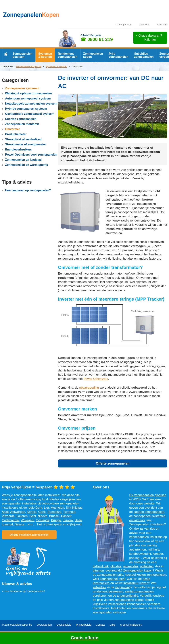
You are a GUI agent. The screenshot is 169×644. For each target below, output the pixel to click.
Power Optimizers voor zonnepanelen (31, 155)
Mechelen (57, 508)
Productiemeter (16, 134)
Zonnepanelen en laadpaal (23, 160)
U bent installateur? (131, 625)
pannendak (131, 566)
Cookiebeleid (64, 625)
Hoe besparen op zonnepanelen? (28, 190)
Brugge (56, 520)
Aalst (5, 512)
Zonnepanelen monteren (22, 124)
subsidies (99, 587)
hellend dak (101, 566)
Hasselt (66, 516)
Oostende (43, 520)
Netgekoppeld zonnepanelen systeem (31, 104)
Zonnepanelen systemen (22, 88)
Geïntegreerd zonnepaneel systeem (30, 114)
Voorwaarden (44, 625)
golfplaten (147, 566)
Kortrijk (32, 512)
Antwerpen (18, 512)
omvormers (137, 520)
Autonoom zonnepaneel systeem (28, 98)
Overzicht (162, 25)
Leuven (68, 520)
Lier (46, 508)
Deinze (19, 524)
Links (113, 625)
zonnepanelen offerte (129, 600)
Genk (42, 512)
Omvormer (13, 129)
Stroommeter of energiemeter (26, 144)
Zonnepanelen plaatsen (22, 55)
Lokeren (22, 516)
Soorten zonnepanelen (21, 119)
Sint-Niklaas (74, 508)
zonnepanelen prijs (110, 575)
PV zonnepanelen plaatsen (148, 495)
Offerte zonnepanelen (113, 463)
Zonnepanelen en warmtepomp (27, 165)
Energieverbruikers (18, 149)
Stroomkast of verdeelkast (23, 139)
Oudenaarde (10, 520)
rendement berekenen (108, 591)
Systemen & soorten (45, 55)
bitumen (98, 570)
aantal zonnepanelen (139, 591)
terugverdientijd (128, 596)
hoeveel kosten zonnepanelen (145, 575)
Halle (78, 520)
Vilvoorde (8, 516)
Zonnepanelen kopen (93, 55)
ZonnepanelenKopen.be (29, 66)
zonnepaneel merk (113, 579)
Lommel (7, 524)
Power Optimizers (96, 379)
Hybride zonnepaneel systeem (26, 109)
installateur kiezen (136, 583)
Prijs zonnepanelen (119, 55)
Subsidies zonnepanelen (144, 55)
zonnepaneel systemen (150, 516)
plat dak (116, 566)
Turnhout (69, 512)
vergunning (123, 587)
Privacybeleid (83, 625)
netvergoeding (89, 388)
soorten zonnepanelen (149, 512)
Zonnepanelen (124, 25)
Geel (33, 516)
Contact (100, 625)
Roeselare (55, 512)
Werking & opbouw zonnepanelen (28, 93)
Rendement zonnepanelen (68, 55)
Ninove (42, 516)
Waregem (27, 520)
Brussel (54, 516)
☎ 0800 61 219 (97, 39)
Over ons (144, 25)
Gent (39, 508)
